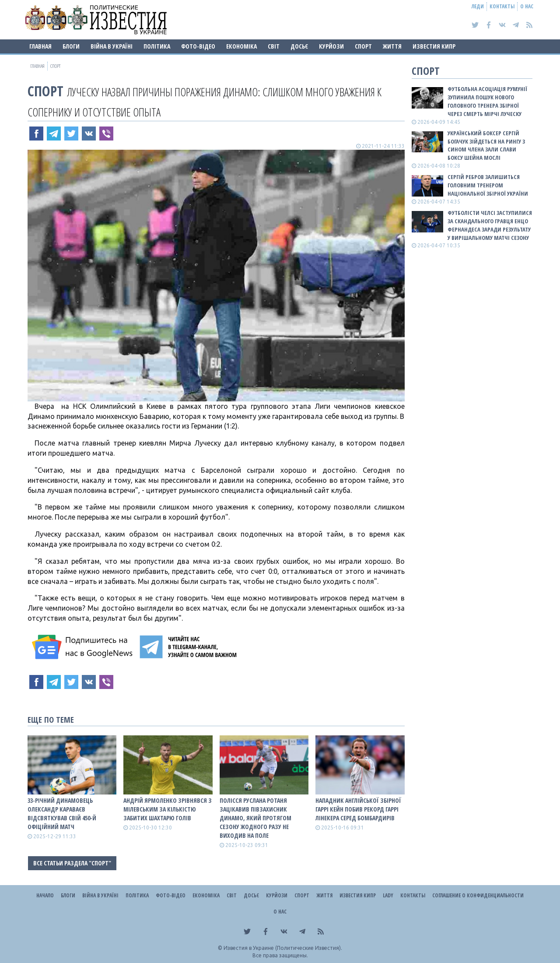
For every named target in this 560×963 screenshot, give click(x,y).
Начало (45, 895)
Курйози (331, 46)
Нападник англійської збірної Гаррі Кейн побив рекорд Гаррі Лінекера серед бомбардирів (358, 809)
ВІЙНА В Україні (112, 46)
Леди (478, 6)
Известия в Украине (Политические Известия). (283, 948)
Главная (40, 46)
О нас (527, 6)
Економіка (241, 46)
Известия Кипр (434, 46)
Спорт (363, 46)
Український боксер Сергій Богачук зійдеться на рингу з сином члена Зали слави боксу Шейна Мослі (486, 146)
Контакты (502, 6)
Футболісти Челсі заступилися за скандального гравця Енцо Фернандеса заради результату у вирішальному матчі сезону (490, 225)
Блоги (71, 46)
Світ (274, 46)
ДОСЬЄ (299, 46)
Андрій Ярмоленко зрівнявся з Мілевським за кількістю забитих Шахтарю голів (168, 809)
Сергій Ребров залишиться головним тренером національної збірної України (488, 185)
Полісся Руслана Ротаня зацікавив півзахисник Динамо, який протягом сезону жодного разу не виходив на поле (255, 818)
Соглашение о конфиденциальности (478, 895)
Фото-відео (198, 46)
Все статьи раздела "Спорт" (72, 863)
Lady (388, 895)
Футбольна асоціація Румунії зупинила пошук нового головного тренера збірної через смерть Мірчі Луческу (487, 101)
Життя (392, 46)
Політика (157, 46)
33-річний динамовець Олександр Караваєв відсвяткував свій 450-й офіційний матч (62, 814)
